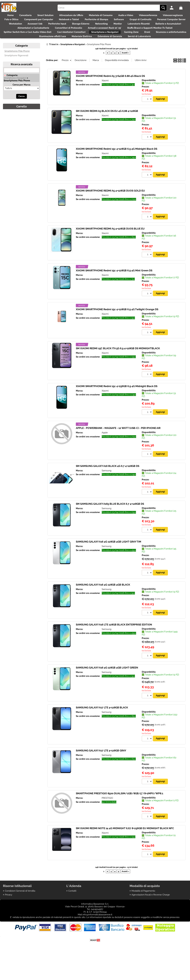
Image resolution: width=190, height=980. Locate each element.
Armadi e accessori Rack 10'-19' (40, 42)
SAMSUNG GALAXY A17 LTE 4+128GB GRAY (101, 772)
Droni (106, 48)
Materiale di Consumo (117, 16)
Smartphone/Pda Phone (17, 70)
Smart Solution (55, 16)
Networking (178, 29)
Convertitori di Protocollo (157, 35)
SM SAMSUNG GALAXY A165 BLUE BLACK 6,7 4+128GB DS (110, 524)
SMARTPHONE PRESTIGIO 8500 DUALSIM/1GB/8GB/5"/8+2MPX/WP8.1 (119, 815)
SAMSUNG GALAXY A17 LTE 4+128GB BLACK (102, 729)
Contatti (72, 913)
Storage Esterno (155, 29)
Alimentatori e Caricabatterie (118, 35)
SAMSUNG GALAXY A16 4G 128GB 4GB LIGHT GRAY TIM (109, 562)
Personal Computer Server (50, 29)
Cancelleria (32, 16)
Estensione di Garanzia (94, 54)
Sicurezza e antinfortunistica (133, 48)
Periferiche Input (128, 29)
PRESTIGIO (107, 820)
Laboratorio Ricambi (48, 35)
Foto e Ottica (50, 23)
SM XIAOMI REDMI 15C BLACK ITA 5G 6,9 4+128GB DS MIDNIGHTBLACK (118, 368)
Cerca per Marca (22, 104)
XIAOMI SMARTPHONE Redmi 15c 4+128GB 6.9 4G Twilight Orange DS (117, 329)
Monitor (24, 35)
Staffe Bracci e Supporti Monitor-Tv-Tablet (88, 42)
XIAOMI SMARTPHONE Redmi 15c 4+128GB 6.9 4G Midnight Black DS (117, 168)
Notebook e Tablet (114, 23)
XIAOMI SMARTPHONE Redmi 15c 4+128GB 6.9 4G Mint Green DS (114, 290)
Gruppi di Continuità (16, 29)
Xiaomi (105, 100)
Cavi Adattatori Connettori (21, 48)
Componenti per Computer (81, 23)
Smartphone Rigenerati (16, 74)
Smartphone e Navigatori (57, 48)
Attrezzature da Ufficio (84, 16)
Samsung (107, 491)
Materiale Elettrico (62, 54)
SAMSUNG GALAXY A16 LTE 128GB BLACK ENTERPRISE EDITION (114, 646)
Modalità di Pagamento (143, 913)
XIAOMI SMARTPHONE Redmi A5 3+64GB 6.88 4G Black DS (110, 95)
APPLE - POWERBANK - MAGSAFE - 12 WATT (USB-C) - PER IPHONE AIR (118, 448)
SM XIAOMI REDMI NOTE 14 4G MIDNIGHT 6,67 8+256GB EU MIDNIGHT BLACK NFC (125, 850)
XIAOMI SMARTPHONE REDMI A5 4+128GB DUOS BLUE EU (110, 248)
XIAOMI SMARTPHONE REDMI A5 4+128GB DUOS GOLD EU (110, 210)
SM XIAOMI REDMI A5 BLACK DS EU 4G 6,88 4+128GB (107, 130)
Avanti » (125, 72)
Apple (105, 453)
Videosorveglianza (25, 23)
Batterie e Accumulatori (81, 35)
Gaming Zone (87, 48)
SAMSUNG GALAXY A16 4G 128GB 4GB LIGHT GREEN (107, 689)
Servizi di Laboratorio (126, 54)
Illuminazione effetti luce (170, 48)
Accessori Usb (103, 29)
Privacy (9, 917)
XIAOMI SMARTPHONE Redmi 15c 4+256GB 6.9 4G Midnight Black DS (117, 406)
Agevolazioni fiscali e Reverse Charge (151, 917)
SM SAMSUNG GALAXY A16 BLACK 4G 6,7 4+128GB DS (108, 486)
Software (170, 23)
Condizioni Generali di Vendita (20, 913)
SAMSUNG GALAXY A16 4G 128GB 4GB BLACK (103, 606)
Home (14, 16)
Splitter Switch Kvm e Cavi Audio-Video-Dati (143, 42)
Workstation (80, 29)
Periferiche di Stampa (145, 23)
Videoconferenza (170, 16)
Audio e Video (145, 16)
